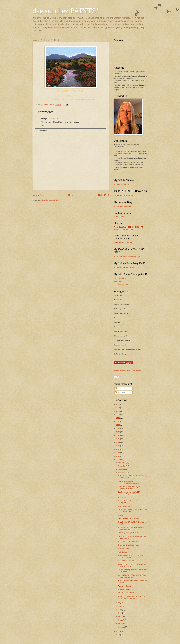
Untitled (120, 515)
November (122, 466)
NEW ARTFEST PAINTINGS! (128, 519)
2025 (118, 404)
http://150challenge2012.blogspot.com (127, 257)
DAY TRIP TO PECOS (126, 593)
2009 (118, 460)
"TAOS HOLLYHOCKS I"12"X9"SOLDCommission (128, 482)
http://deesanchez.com (122, 184)
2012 (118, 449)
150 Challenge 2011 (121, 278)
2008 (118, 631)
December (122, 463)
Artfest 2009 (118, 282)
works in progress (124, 549)
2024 (118, 408)
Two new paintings (124, 586)
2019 (118, 425)
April (120, 617)
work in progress (124, 506)
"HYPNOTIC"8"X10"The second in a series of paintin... (131, 528)
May (120, 613)
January (121, 627)
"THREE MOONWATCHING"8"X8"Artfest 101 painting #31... (132, 511)
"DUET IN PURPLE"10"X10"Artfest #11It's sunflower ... (130, 556)
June (120, 610)
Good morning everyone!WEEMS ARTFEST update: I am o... (130, 493)
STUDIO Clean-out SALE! (127, 561)
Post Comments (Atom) (51, 200)
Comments (120, 392)
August (121, 603)
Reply (43, 125)
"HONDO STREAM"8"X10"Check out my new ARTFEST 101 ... (132, 477)
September (122, 473)
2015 (118, 439)
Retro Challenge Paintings (123, 243)
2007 (118, 635)
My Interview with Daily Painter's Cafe (127, 370)
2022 (118, 415)
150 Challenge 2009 (121, 285)
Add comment (41, 130)
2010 (118, 456)
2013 (118, 446)
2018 (118, 428)
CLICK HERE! (119, 217)
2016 (118, 435)
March (121, 620)
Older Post (103, 195)
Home (71, 195)
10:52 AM (54, 119)
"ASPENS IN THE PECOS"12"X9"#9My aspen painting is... (132, 576)
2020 (118, 422)
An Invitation (122, 552)
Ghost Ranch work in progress (129, 545)
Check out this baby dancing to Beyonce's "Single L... (129, 488)
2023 (118, 411)
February (122, 623)
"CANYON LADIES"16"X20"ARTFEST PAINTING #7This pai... (131, 597)
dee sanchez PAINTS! (65, 11)
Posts (118, 388)
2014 (118, 442)
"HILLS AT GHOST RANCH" (128, 542)
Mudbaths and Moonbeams (123, 206)
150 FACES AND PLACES (123, 195)
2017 (118, 432)
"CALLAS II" (122, 497)
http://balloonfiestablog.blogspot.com (127, 267)
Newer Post (38, 195)
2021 (118, 418)
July (120, 606)
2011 (118, 453)
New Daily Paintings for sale (128, 533)
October (121, 469)
